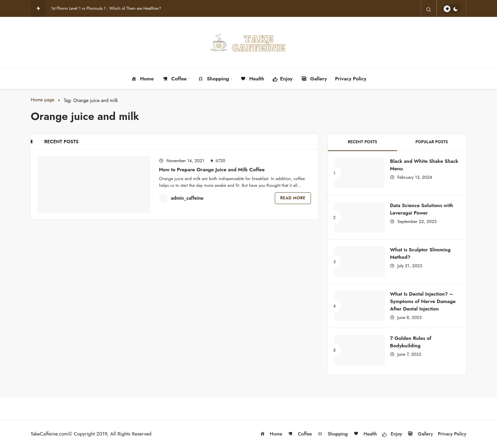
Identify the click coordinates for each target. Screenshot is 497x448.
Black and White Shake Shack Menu (424, 165)
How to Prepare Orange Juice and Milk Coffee (212, 170)
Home (142, 79)
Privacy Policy (351, 79)
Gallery (314, 79)
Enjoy (283, 79)
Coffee (174, 79)
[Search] (429, 9)
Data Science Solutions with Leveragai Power (422, 209)
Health (252, 79)
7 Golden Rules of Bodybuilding (411, 342)
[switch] (451, 9)
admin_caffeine (187, 198)
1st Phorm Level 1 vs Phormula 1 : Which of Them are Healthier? (106, 8)
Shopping (213, 79)
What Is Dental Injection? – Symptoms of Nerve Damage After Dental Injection (423, 301)
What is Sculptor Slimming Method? (420, 253)
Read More (293, 198)
